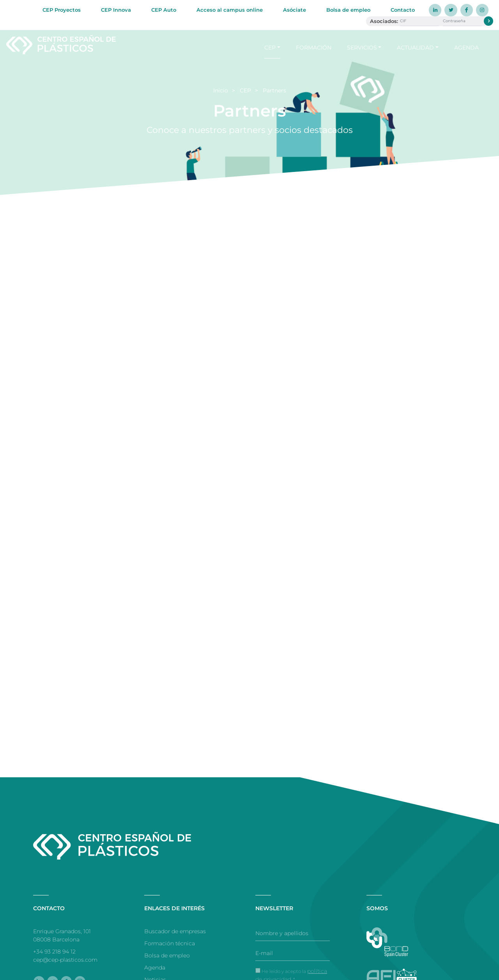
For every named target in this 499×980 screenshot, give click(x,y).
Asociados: (384, 21)
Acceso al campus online (230, 10)
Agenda (466, 47)
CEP (270, 47)
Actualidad (415, 47)
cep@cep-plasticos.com (65, 960)
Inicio (221, 90)
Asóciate (295, 10)
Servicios (362, 47)
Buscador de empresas (175, 931)
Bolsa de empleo (348, 10)
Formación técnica (170, 943)
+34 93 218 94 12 (54, 952)
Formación (314, 47)
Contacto (403, 10)
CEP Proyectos (62, 10)
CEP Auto (164, 10)
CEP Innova (116, 10)
